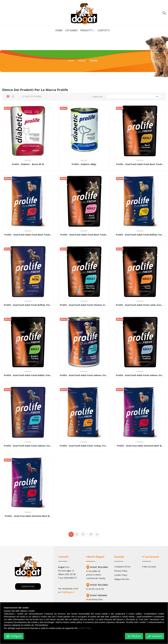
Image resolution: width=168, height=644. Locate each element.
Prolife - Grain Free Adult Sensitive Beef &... (140, 446)
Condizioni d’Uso (122, 567)
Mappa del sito (122, 579)
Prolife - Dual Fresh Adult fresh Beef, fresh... (140, 164)
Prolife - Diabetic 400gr (84, 164)
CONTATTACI (28, 586)
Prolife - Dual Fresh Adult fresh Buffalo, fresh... (140, 235)
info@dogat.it (67, 592)
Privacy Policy (121, 571)
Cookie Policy (121, 575)
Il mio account (149, 567)
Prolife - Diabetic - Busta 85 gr (28, 164)
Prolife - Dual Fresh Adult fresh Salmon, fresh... (84, 375)
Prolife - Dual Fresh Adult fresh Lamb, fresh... (140, 305)
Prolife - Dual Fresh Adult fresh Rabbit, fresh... (28, 375)
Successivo (97, 534)
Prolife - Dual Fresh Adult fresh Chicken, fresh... (84, 305)
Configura (14, 636)
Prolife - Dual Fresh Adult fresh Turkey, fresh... (84, 446)
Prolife (28, 161)
